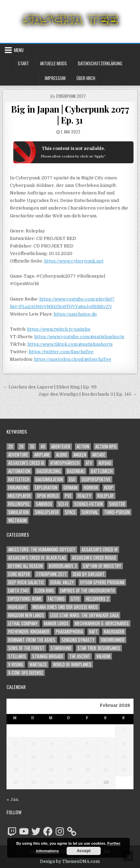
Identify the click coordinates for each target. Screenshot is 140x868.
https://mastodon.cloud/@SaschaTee (73, 359)
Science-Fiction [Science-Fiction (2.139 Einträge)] (88, 504)
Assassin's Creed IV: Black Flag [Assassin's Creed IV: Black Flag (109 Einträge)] (37, 558)
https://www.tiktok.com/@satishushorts (70, 344)
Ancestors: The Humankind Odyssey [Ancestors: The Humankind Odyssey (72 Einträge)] (42, 550)
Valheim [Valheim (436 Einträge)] (103, 656)
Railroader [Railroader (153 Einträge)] (114, 632)
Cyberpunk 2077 (71, 96)
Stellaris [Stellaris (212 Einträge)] (17, 656)
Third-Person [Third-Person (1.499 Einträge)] (117, 512)
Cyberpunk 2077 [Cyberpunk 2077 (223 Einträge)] (51, 574)
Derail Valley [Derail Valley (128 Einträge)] (62, 582)
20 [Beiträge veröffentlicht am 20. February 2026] (88, 770)
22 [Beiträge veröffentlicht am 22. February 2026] (124, 770)
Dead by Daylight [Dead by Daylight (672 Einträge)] (89, 574)
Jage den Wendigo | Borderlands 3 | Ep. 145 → (88, 394)
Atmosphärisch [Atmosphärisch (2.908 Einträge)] (65, 463)
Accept (84, 851)
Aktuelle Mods (53, 63)
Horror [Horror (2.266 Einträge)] (91, 488)
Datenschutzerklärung (100, 63)
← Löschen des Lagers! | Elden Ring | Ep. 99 (50, 387)
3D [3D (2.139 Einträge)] (32, 446)
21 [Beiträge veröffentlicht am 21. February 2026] (106, 770)
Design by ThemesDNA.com (70, 861)
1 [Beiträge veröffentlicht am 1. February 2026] (124, 731)
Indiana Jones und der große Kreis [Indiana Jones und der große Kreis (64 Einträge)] (65, 607)
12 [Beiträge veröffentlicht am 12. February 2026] (69, 757)
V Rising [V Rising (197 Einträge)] (16, 665)
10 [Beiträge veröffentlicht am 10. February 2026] (34, 757)
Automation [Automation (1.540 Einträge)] (19, 471)
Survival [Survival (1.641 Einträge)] (90, 512)
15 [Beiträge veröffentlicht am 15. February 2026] (124, 757)
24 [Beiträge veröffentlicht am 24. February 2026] (34, 782)
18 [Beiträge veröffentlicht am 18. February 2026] (51, 770)
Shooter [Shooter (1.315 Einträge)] (117, 504)
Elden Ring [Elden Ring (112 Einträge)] (44, 591)
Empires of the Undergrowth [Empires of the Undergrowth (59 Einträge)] (87, 591)
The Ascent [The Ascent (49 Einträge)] (80, 656)
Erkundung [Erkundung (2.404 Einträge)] (18, 488)
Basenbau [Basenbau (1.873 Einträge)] (76, 471)
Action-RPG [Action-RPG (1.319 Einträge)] (106, 446)
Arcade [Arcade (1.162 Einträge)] (99, 455)
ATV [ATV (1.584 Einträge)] (89, 463)
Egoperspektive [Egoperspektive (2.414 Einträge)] (96, 479)
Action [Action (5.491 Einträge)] (83, 446)
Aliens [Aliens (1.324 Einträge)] (62, 455)
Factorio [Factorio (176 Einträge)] (56, 599)
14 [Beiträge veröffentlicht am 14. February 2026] (106, 757)
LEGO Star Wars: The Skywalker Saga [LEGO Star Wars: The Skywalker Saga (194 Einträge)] (84, 615)
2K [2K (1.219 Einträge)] (21, 446)
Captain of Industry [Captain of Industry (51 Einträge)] (102, 566)
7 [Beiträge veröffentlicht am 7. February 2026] (106, 744)
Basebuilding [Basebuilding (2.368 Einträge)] (49, 471)
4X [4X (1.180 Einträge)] (43, 446)
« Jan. (13, 799)
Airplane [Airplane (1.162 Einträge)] (42, 455)
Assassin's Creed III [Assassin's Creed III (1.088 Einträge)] (26, 463)
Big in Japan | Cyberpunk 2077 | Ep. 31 (70, 114)
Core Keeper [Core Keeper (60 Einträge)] (19, 574)
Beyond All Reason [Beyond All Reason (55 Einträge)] (25, 566)
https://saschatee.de (75, 314)
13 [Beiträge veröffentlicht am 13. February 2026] (88, 757)
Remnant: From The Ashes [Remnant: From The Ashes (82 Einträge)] (32, 640)
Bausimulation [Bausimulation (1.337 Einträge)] (49, 479)
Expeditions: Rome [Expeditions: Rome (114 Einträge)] (25, 599)
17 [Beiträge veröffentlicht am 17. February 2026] (33, 770)
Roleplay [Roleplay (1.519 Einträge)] (106, 496)
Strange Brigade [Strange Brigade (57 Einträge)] (48, 656)
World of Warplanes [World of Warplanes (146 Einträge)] (72, 665)
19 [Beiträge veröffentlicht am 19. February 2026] (69, 770)
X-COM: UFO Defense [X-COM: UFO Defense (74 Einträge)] (26, 673)
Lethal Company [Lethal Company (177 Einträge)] (23, 623)
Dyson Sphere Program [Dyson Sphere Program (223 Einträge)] (102, 582)
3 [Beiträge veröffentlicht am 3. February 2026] (33, 744)
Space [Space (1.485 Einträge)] (70, 512)
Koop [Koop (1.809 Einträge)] (109, 488)
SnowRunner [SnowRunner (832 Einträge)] (113, 640)
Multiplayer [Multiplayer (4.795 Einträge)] (19, 496)
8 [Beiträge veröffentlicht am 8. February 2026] (124, 744)
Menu (19, 50)
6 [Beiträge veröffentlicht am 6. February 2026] (88, 744)
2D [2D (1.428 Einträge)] (11, 446)
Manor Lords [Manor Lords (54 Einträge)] (56, 623)
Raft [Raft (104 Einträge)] (93, 632)
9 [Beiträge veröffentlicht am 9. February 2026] (16, 757)
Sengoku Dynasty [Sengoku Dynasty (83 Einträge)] (78, 640)
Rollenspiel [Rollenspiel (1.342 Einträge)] (19, 504)
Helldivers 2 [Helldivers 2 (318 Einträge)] (97, 599)
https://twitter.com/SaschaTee (61, 352)
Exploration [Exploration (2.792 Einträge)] (46, 488)
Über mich (86, 78)
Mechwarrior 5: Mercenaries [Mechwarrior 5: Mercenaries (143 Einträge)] (102, 623)
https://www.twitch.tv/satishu (59, 329)
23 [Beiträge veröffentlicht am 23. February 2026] (16, 782)
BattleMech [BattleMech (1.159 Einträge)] (102, 471)
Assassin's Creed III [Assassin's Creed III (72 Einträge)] (100, 550)
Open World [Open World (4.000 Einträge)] (48, 496)
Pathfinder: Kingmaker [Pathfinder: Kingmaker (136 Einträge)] (29, 632)
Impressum (55, 78)
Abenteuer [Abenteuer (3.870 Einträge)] (61, 446)
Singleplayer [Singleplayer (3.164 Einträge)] (47, 512)
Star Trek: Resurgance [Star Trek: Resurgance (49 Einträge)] (99, 648)
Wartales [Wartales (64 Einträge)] (38, 665)
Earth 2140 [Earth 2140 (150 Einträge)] (18, 591)
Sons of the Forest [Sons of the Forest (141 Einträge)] (26, 648)
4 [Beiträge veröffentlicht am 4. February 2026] (51, 744)
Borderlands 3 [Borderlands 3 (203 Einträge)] (63, 566)
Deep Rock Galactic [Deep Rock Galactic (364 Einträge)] (26, 582)
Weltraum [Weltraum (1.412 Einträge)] (17, 520)
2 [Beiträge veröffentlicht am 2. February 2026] (16, 744)
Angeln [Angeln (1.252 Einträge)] (80, 455)
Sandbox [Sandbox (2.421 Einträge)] (44, 504)
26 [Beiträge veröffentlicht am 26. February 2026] (69, 782)
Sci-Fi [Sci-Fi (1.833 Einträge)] (63, 504)
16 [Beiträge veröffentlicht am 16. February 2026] (16, 770)
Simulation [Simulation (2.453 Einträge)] (18, 512)
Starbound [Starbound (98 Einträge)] (61, 648)
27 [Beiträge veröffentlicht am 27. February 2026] (88, 782)
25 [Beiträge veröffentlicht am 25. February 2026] (51, 782)
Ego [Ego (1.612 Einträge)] (72, 479)
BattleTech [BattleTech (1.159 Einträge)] (19, 479)
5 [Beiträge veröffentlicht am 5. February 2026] (69, 744)
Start (23, 63)
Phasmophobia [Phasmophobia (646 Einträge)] (69, 632)
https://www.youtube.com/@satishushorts (79, 337)
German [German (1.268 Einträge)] (71, 488)
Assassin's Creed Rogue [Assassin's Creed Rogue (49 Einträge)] (94, 558)
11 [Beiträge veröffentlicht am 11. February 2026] (51, 757)
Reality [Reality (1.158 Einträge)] (84, 496)
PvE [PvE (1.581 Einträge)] (68, 496)
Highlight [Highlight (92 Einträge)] (17, 607)
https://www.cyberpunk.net (74, 261)
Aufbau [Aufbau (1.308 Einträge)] (105, 463)
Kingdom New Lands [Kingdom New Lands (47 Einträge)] (26, 615)
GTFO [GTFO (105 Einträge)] (75, 599)
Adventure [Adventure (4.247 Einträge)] (18, 455)
